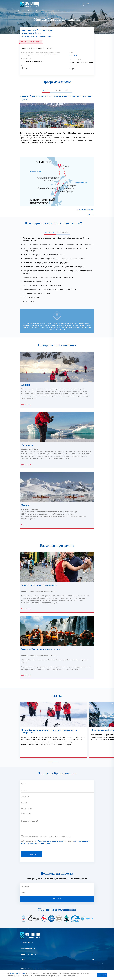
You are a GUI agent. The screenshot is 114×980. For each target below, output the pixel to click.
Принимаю (102, 975)
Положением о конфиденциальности (52, 841)
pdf (89, 215)
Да (24, 813)
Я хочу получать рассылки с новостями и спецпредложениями (47, 836)
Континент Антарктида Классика (39, 11)
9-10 (65, 90)
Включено (50, 232)
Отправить (32, 854)
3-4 (55, 90)
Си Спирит (74, 55)
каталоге (55, 55)
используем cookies (17, 973)
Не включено (63, 232)
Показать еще (26, 404)
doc (93, 215)
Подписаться (57, 899)
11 (70, 90)
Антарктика (22, 11)
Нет (30, 813)
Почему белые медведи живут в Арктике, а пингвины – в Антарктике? (49, 731)
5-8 (60, 90)
